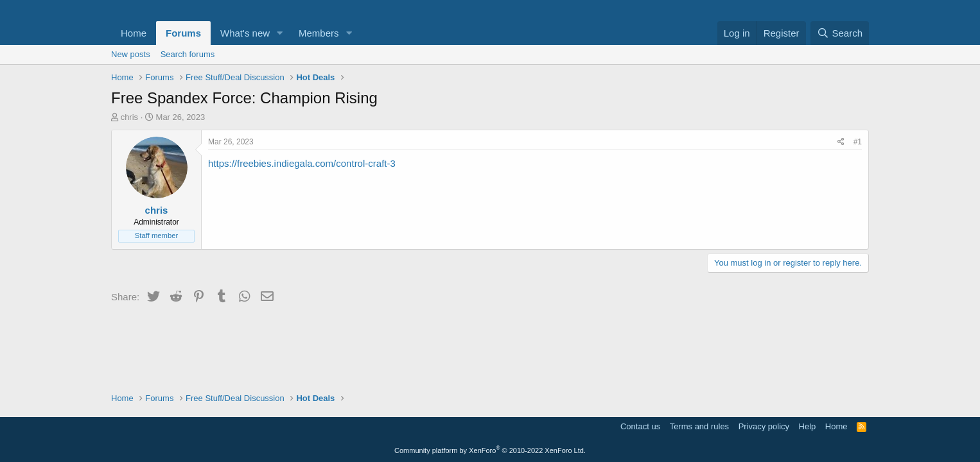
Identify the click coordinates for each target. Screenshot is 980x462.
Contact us (640, 426)
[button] (280, 33)
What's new (245, 33)
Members (319, 33)
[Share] (841, 142)
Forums (183, 33)
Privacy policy (764, 426)
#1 (858, 142)
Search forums (188, 54)
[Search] (840, 33)
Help (808, 426)
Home (134, 33)
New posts (131, 54)
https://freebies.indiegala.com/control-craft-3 (302, 163)
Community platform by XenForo (490, 450)
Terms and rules (699, 426)
